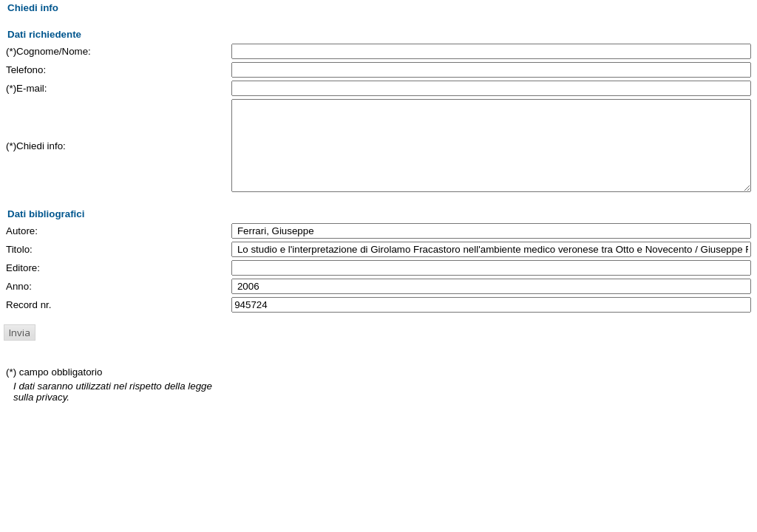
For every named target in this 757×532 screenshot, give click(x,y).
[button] (20, 350)
